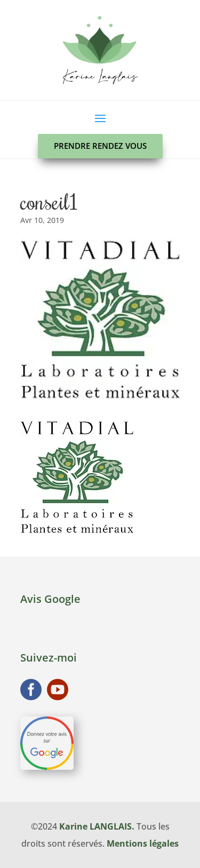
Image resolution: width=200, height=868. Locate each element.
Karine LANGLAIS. (97, 826)
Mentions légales (143, 843)
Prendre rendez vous (100, 146)
